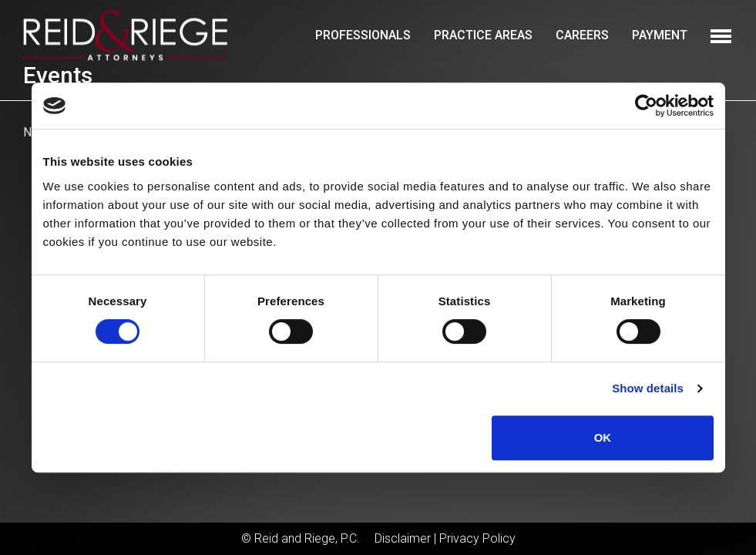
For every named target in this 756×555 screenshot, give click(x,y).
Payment (660, 35)
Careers (582, 35)
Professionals (363, 35)
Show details (648, 388)
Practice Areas (483, 35)
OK (603, 437)
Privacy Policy (477, 538)
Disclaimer (403, 538)
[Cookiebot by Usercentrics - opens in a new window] (646, 106)
